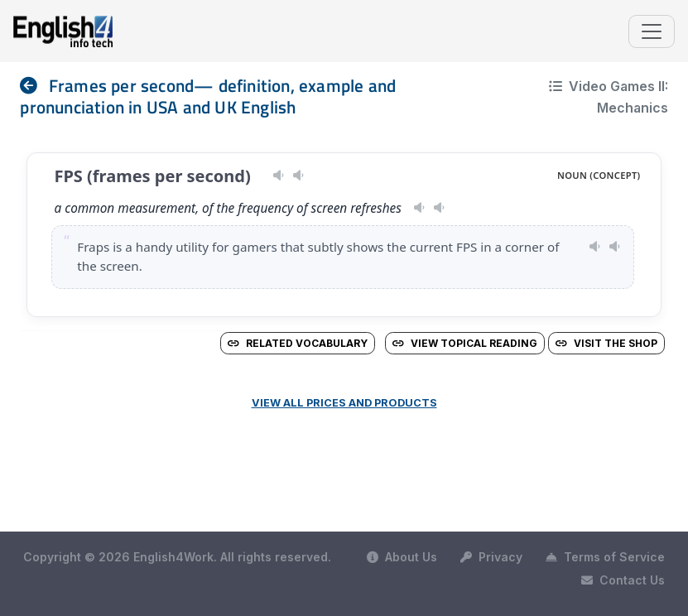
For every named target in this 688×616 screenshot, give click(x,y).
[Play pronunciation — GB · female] (298, 176)
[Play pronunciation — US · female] (419, 208)
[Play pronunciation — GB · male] (439, 208)
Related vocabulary (298, 343)
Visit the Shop (606, 343)
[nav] (34, 86)
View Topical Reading (465, 343)
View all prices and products (344, 403)
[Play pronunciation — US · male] (279, 176)
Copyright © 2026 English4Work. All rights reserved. (177, 557)
